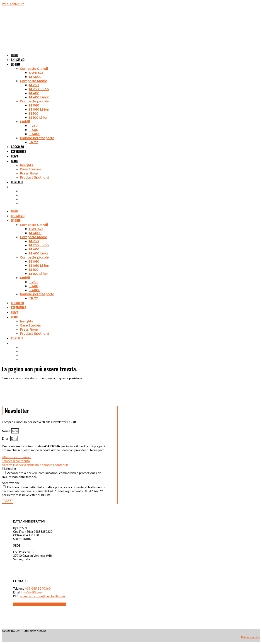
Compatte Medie (34, 81)
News (14, 312)
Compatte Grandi (34, 69)
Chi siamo (18, 216)
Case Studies (30, 169)
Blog (14, 161)
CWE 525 (36, 73)
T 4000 (35, 134)
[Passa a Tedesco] (20, 199)
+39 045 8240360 (38, 588)
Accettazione (11, 483)
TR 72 (33, 142)
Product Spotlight (35, 177)
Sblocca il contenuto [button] (16, 461)
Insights (27, 165)
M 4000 (35, 77)
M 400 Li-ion (39, 97)
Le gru (15, 64)
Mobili (25, 122)
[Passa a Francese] (20, 195)
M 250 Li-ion (39, 89)
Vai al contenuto (13, 4)
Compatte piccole (34, 101)
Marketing (9, 468)
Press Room (30, 173)
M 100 (34, 114)
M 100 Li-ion (39, 118)
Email (6, 438)
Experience (18, 151)
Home (15, 211)
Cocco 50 (17, 303)
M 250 (34, 85)
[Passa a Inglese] (20, 191)
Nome (6, 431)
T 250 (33, 126)
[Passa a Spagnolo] (20, 203)
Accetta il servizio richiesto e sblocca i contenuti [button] (35, 465)
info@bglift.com (32, 592)
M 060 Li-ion (39, 109)
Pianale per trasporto (37, 138)
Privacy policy (251, 637)
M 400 (34, 93)
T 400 (34, 130)
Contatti (17, 182)
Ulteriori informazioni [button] (17, 457)
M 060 (34, 105)
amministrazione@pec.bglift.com (42, 596)
